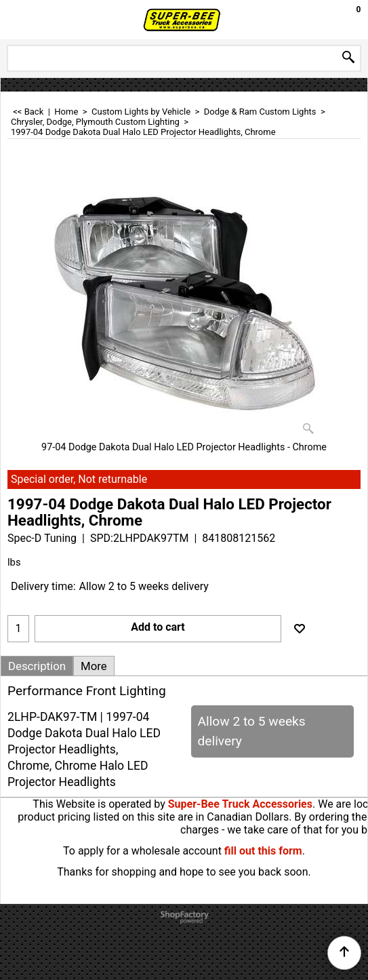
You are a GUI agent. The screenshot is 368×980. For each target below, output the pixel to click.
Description (37, 666)
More (94, 666)
